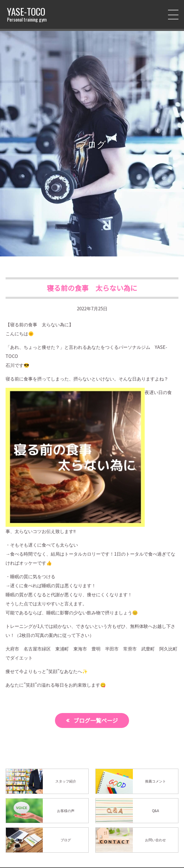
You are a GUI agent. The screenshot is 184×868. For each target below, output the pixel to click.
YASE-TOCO (27, 14)
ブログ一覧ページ (96, 720)
